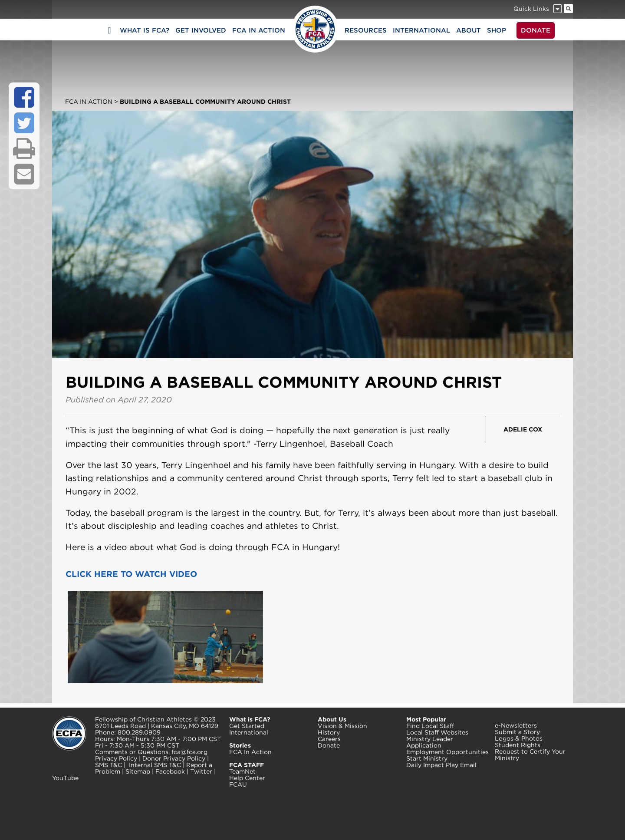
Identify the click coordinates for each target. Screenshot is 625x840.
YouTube (65, 778)
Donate (329, 745)
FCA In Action (89, 102)
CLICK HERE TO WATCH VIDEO (131, 574)
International (249, 732)
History (329, 732)
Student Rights (518, 745)
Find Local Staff (430, 726)
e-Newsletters (516, 725)
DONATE (536, 30)
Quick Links (531, 9)
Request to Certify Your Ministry (530, 755)
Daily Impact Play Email (441, 765)
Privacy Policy (116, 758)
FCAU (238, 784)
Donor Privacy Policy (174, 758)
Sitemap (138, 771)
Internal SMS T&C (155, 765)
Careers (329, 739)
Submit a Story (517, 732)
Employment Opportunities (447, 752)
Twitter (201, 771)
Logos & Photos (519, 738)
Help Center (247, 778)
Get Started (247, 726)
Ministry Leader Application (430, 742)
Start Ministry (427, 758)
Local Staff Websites (437, 732)
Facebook (170, 771)
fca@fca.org (189, 752)
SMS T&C (109, 765)
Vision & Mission (342, 726)
